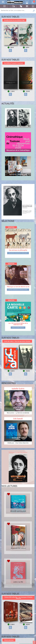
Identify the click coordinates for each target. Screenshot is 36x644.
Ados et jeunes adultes (18, 328)
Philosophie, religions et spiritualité (18, 253)
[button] (31, 38)
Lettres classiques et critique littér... (18, 290)
